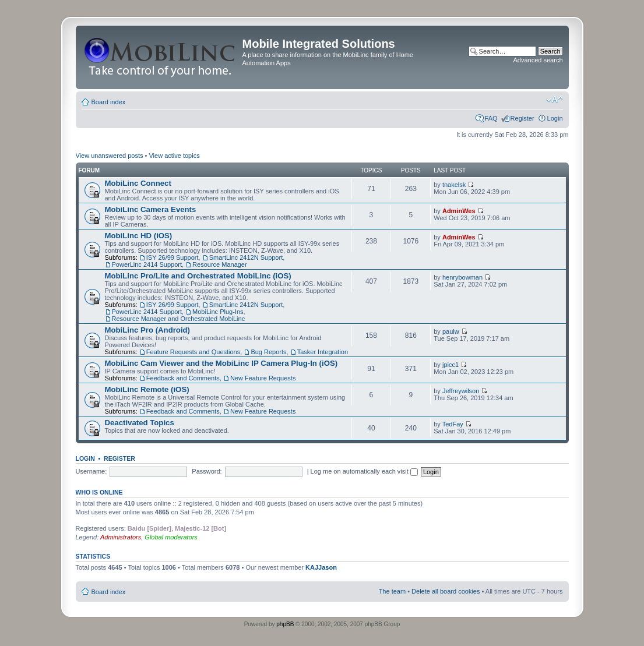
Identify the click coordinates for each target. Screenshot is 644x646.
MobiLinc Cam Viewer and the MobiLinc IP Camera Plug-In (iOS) (221, 363)
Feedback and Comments (183, 378)
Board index (109, 102)
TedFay (453, 424)
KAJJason (321, 567)
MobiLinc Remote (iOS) (147, 389)
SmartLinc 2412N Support (246, 257)
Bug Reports (268, 352)
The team (392, 591)
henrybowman (462, 277)
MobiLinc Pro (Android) (148, 330)
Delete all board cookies (446, 591)
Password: (207, 471)
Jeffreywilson (461, 391)
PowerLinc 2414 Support (147, 264)
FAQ (491, 118)
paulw (451, 331)
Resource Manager (220, 264)
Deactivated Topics (140, 423)
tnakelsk (454, 185)
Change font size (555, 100)
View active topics (174, 156)
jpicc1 (451, 365)
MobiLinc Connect (138, 183)
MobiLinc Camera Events (151, 209)
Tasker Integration (323, 352)
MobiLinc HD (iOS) (139, 236)
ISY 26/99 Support (173, 257)
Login (555, 118)
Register (522, 118)
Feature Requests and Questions (193, 352)
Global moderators (171, 537)
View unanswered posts (110, 156)
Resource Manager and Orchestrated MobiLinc (179, 319)
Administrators (121, 537)
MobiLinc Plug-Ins (218, 312)
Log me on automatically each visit (364, 471)
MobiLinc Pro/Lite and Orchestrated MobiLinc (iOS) (198, 276)
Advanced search (538, 60)
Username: (92, 471)
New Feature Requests (263, 378)
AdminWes (459, 211)
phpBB (285, 624)
